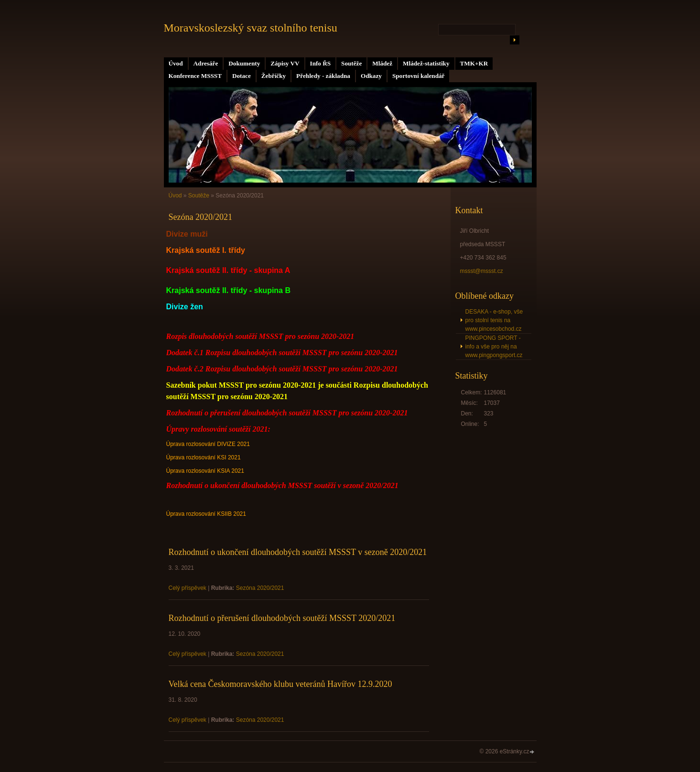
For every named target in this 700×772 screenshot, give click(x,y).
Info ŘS (321, 63)
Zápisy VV (285, 63)
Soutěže (351, 63)
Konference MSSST (195, 76)
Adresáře (206, 63)
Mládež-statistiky (426, 63)
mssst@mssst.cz (482, 271)
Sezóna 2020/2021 (260, 588)
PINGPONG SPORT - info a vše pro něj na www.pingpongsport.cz (494, 347)
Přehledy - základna (323, 76)
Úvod (176, 63)
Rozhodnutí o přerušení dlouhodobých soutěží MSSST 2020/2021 (282, 618)
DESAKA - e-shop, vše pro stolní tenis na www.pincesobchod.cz (494, 320)
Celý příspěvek (188, 588)
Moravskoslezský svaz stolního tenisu (251, 28)
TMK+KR (474, 63)
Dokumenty (244, 63)
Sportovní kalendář (419, 76)
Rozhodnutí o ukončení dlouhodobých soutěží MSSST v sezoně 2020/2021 (298, 552)
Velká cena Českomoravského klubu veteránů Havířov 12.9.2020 (280, 684)
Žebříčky (274, 76)
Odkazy (371, 76)
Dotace (242, 76)
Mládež (382, 63)
